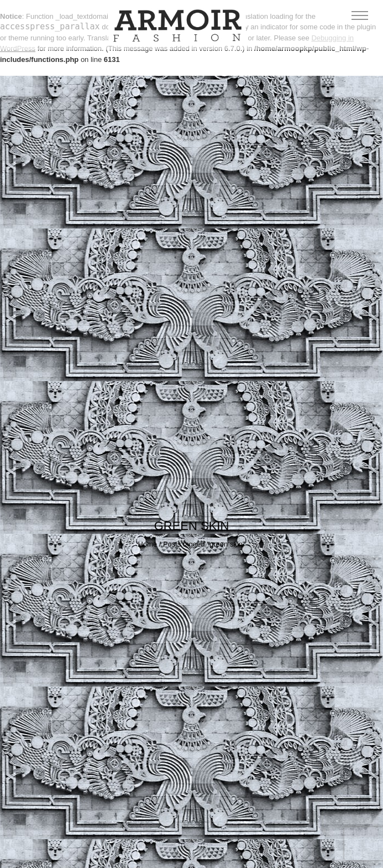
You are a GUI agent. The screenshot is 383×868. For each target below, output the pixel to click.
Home (147, 544)
